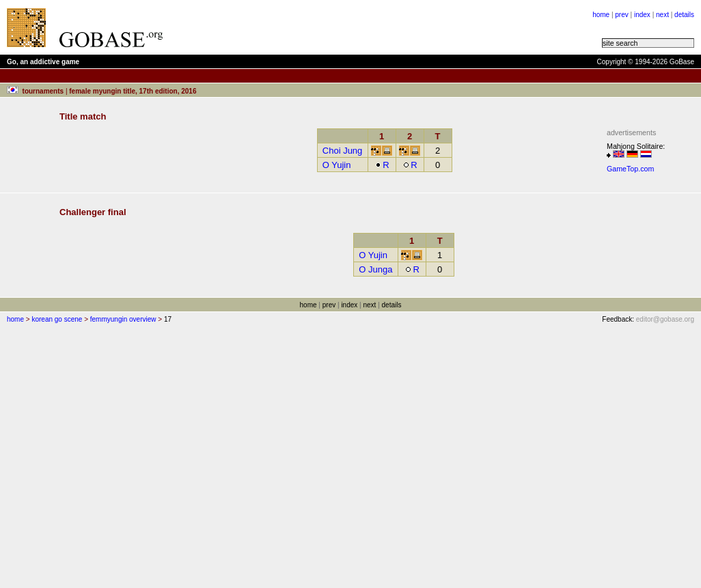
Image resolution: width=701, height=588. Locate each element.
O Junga (375, 269)
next (662, 15)
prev (621, 15)
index (642, 15)
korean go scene (57, 319)
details (684, 15)
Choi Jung (343, 151)
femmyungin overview (123, 319)
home (601, 15)
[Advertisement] (343, 27)
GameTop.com (630, 169)
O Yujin (337, 165)
